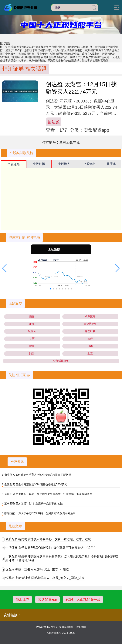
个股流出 (89, 164)
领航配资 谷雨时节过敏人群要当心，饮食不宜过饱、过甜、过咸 (48, 539)
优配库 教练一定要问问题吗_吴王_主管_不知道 (37, 569)
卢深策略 (90, 316)
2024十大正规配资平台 (83, 599)
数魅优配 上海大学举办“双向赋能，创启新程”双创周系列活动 (40, 513)
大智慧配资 (90, 324)
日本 (90, 346)
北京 (90, 353)
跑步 (32, 353)
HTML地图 (80, 627)
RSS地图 (67, 627)
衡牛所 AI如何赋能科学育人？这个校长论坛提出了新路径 (38, 475)
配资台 (32, 331)
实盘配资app (47, 599)
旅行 (90, 339)
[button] (4, 268)
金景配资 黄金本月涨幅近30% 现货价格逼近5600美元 (36, 484)
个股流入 (64, 164)
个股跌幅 (39, 164)
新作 (32, 316)
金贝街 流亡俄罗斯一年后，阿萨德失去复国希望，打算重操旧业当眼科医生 (48, 494)
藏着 (32, 346)
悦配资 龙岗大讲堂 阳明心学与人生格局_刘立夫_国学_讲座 (45, 578)
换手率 (111, 164)
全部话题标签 (61, 361)
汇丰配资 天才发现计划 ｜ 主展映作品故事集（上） (35, 504)
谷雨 (32, 339)
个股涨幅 (14, 164)
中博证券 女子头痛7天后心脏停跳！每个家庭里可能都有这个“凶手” (50, 548)
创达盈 (54, 122)
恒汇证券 (22, 599)
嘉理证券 (90, 331)
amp (32, 324)
